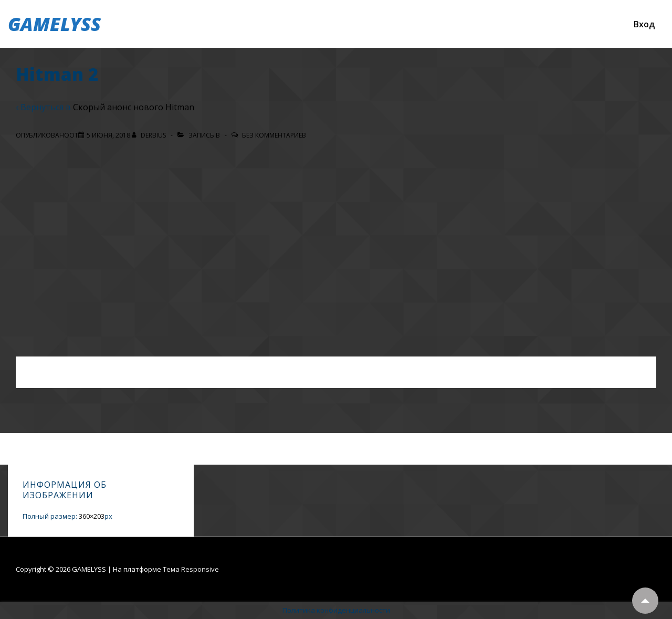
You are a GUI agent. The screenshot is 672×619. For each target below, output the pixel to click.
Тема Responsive (191, 569)
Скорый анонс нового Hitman (134, 107)
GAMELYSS (54, 24)
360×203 (92, 516)
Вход (644, 24)
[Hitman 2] (108, 135)
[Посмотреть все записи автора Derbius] (150, 135)
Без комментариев (274, 135)
